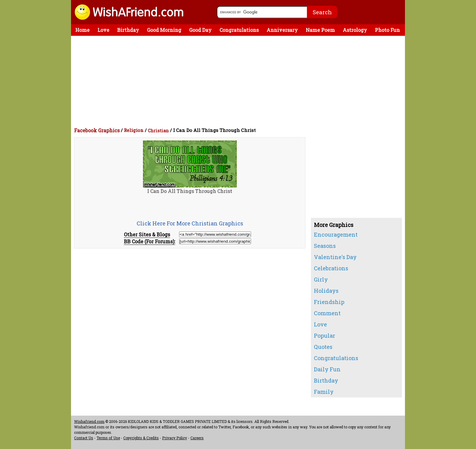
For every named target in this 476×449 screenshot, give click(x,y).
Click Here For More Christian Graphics (190, 223)
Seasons (325, 246)
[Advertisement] (240, 81)
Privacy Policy (175, 438)
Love (103, 30)
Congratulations (239, 30)
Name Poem (320, 30)
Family (324, 392)
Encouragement (336, 235)
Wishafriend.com (89, 421)
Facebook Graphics (97, 130)
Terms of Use (108, 438)
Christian (158, 131)
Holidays (326, 291)
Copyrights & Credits (141, 438)
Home (82, 30)
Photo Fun (387, 30)
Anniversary (282, 30)
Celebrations (331, 268)
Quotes (323, 347)
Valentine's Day (335, 257)
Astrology (355, 30)
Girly (321, 279)
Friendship (329, 302)
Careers (197, 438)
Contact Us (84, 438)
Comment (327, 313)
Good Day (200, 30)
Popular (325, 336)
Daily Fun (327, 369)
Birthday (128, 30)
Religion (134, 130)
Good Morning (164, 30)
